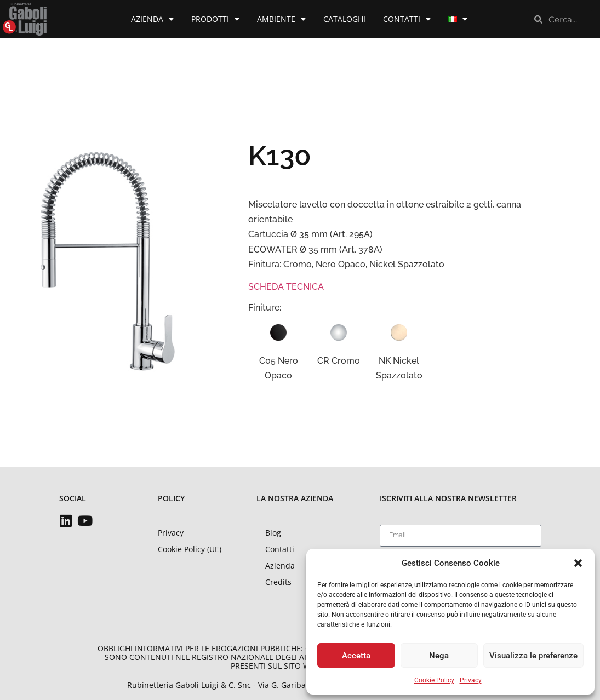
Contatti (407, 19)
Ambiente (281, 19)
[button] (578, 563)
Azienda (152, 19)
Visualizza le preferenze (533, 656)
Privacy (471, 680)
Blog (273, 533)
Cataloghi (344, 19)
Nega (439, 656)
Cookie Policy (434, 680)
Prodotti (215, 19)
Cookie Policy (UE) (190, 549)
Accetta (356, 656)
